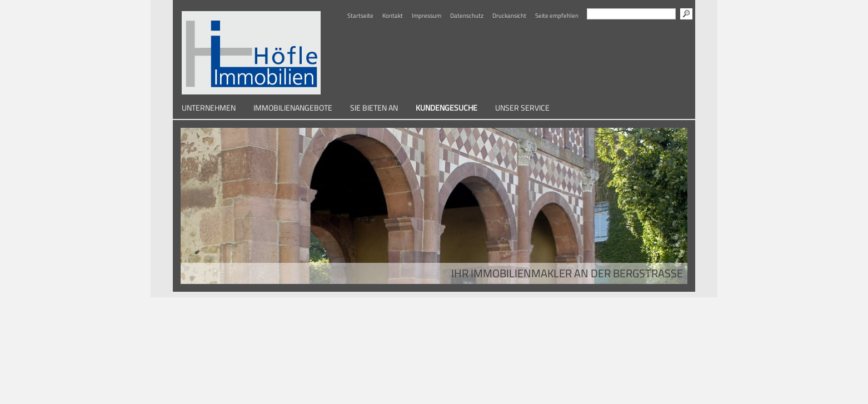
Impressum (426, 16)
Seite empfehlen (557, 16)
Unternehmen (209, 108)
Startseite (360, 16)
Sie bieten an (374, 108)
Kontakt (393, 16)
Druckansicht (509, 16)
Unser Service (522, 108)
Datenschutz (467, 16)
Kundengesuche (447, 108)
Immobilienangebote (293, 108)
